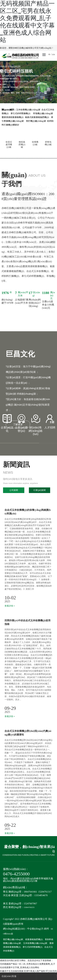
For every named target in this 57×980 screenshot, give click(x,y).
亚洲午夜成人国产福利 (35, 971)
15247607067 (30, 904)
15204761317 (45, 892)
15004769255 (29, 907)
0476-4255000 (16, 874)
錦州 (47, 929)
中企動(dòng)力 (35, 929)
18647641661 (30, 892)
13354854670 (41, 895)
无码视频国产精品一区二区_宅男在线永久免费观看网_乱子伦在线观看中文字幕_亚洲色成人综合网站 (27, 22)
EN (54, 55)
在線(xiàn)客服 (9, 976)
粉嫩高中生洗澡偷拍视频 (12, 971)
